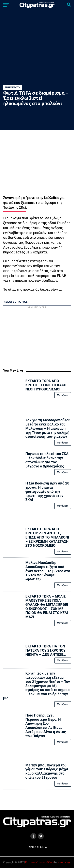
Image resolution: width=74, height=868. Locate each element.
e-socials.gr (64, 862)
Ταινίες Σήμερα (37, 847)
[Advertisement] (37, 337)
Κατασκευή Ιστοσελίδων (39, 862)
